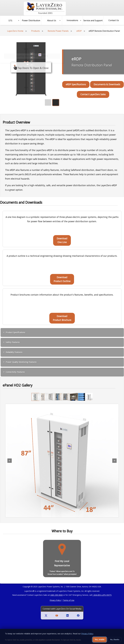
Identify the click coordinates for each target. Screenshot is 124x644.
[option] (35, 397)
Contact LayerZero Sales (93, 94)
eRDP (79, 31)
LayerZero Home (15, 31)
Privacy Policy (55, 600)
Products (35, 31)
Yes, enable (100, 640)
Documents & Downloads (107, 84)
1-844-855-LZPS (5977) (102, 595)
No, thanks (115, 640)
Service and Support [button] (93, 20)
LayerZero (29, 591)
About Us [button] (52, 20)
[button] (10, 20)
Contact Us (114, 20)
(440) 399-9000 (56, 595)
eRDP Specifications (76, 84)
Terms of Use (69, 600)
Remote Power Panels (58, 31)
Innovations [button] (72, 20)
